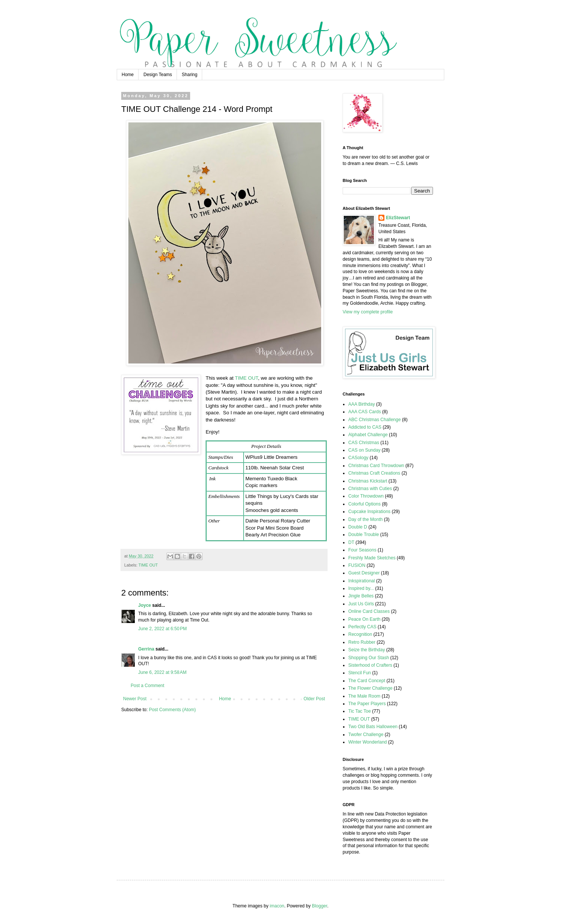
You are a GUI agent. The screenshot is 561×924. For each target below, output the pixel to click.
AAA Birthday (362, 404)
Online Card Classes (369, 611)
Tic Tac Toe (360, 711)
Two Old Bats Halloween (373, 727)
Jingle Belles (361, 596)
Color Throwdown (366, 496)
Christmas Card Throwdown (376, 466)
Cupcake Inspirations (369, 512)
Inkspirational (362, 581)
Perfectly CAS (362, 627)
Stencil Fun (360, 673)
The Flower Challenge (370, 688)
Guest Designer (364, 573)
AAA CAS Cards (365, 412)
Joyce (145, 605)
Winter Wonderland (368, 742)
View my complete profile (368, 312)
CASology (358, 458)
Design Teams (158, 75)
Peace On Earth (364, 619)
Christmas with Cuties (370, 489)
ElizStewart (398, 218)
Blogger (319, 906)
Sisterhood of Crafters (370, 665)
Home (128, 75)
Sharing (190, 75)
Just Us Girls (361, 604)
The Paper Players (367, 704)
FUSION (357, 565)
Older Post (314, 699)
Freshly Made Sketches (372, 558)
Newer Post (135, 699)
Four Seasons (362, 550)
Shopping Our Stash (369, 658)
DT (351, 542)
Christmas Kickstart (368, 481)
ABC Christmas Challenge (374, 420)
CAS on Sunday (364, 450)
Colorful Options (364, 504)
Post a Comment (147, 686)
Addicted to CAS (365, 427)
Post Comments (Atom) (172, 710)
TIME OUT (247, 378)
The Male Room (364, 696)
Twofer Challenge (366, 735)
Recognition (360, 634)
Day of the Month (365, 519)
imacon (277, 906)
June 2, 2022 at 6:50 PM (162, 629)
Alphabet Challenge (368, 435)
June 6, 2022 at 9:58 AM (162, 672)
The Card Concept (367, 681)
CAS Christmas (364, 443)
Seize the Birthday (367, 650)
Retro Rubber (362, 642)
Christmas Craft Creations (374, 473)
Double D (358, 527)
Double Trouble (364, 535)
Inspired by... (361, 588)
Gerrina (146, 649)
